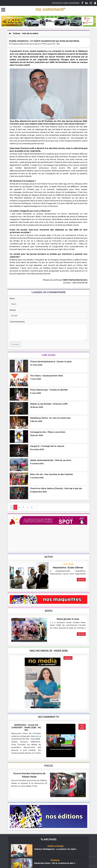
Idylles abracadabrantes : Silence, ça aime (50, 460)
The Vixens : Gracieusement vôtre (46, 376)
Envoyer (15, 344)
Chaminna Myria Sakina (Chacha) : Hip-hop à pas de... (56, 488)
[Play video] (61, 741)
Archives (49, 839)
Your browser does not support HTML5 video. (32, 538)
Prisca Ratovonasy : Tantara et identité (49, 390)
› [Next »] (36, 507)
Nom (12, 298)
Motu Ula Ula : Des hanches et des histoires (51, 474)
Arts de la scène (30, 33)
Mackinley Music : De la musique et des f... (55, 863)
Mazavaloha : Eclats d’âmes (68, 568)
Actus (48, 557)
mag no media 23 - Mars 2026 (49, 651)
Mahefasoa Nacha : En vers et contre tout (50, 418)
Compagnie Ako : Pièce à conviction (48, 432)
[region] (68, 573)
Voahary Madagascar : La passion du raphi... (56, 849)
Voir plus (81, 580)
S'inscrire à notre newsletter (66, 3)
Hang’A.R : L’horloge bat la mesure (47, 446)
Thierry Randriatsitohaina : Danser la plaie (51, 362)
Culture (16, 33)
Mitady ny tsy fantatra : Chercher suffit (49, 404)
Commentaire (17, 322)
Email (13, 310)
